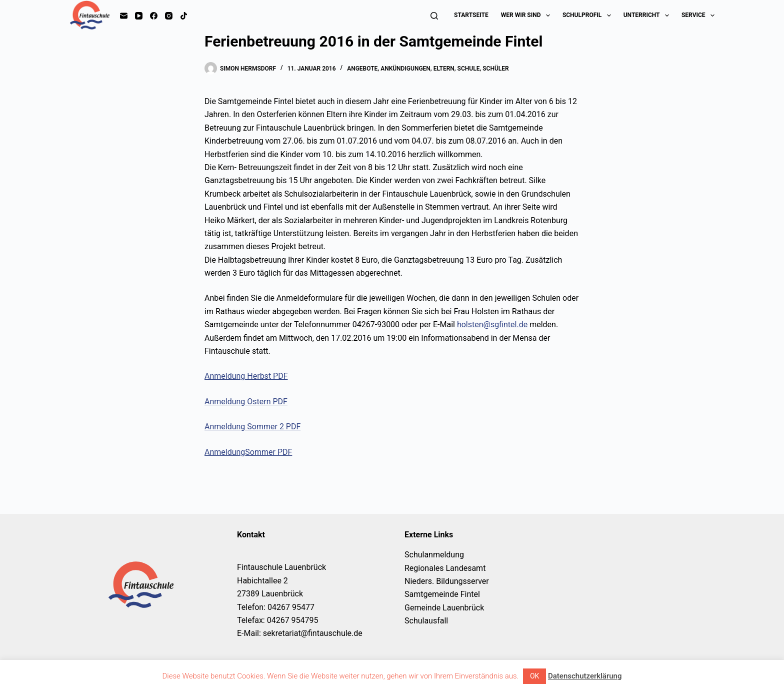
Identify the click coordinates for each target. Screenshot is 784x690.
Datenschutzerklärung (585, 676)
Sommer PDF (268, 452)
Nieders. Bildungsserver (447, 581)
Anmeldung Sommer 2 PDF (252, 427)
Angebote (362, 69)
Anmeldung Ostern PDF (246, 402)
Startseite (471, 15)
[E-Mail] (124, 16)
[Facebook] (154, 16)
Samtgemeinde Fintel (442, 594)
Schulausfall (426, 621)
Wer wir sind (527, 16)
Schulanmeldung (434, 555)
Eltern (444, 69)
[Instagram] (169, 16)
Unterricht (648, 16)
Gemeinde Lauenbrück (444, 608)
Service (698, 16)
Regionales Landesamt (445, 568)
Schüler (495, 69)
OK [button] (534, 676)
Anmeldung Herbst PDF (246, 376)
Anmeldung (225, 452)
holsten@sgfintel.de (492, 324)
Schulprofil (589, 16)
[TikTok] (184, 16)
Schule (469, 69)
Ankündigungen (405, 69)
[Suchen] (434, 16)
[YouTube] (139, 16)
